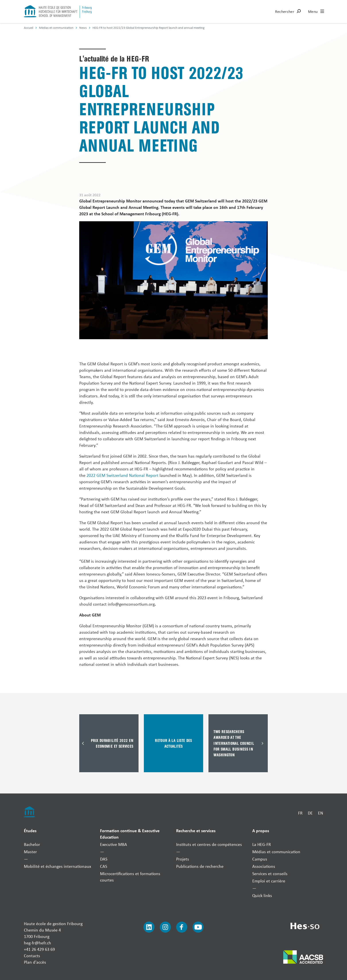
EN (321, 813)
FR (300, 813)
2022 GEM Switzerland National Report (122, 475)
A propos (261, 831)
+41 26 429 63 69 (39, 949)
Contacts (32, 956)
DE (310, 813)
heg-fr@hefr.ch (38, 943)
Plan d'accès (35, 962)
